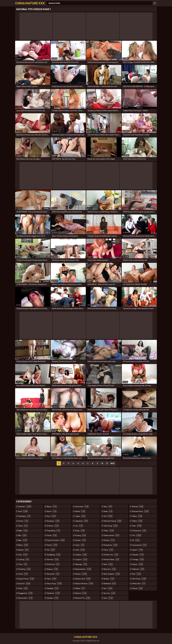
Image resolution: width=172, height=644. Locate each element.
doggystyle (25, 593)
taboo (137, 516)
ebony (52, 506)
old (108, 516)
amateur (25, 506)
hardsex (53, 598)
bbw (23, 540)
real (108, 564)
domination (26, 598)
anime (23, 521)
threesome (139, 531)
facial (52, 535)
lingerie (81, 559)
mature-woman (84, 583)
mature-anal (83, 579)
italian (80, 511)
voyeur (138, 564)
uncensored (139, 545)
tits (137, 535)
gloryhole (53, 574)
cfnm (23, 564)
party (109, 550)
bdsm (23, 545)
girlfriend (53, 564)
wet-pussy (139, 579)
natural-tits (83, 598)
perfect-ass (111, 555)
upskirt (138, 550)
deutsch (24, 583)
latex (80, 545)
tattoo (137, 521)
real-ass (110, 569)
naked (80, 588)
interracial (82, 506)
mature (81, 574)
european (53, 521)
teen (137, 526)
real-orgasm (112, 574)
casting (24, 559)
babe (23, 531)
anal (23, 511)
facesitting (54, 531)
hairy (52, 579)
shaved (138, 506)
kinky (80, 531)
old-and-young (113, 521)
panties (109, 540)
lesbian (81, 555)
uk (136, 540)
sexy (108, 598)
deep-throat (26, 579)
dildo (23, 588)
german (53, 559)
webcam (138, 569)
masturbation (83, 569)
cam (23, 555)
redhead (110, 583)
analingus (25, 516)
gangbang (54, 555)
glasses (52, 569)
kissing (81, 535)
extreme (53, 526)
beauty (23, 550)
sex (108, 588)
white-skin (139, 583)
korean (81, 540)
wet (137, 574)
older (109, 531)
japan (80, 516)
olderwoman (112, 535)
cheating (25, 569)
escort (52, 511)
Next (113, 463)
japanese (82, 521)
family (52, 545)
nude (108, 511)
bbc (22, 535)
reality (109, 579)
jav (79, 526)
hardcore (53, 593)
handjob (53, 588)
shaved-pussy (140, 511)
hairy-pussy (54, 583)
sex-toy (110, 593)
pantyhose (111, 545)
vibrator (138, 555)
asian (23, 526)
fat (51, 550)
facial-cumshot (56, 540)
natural (81, 593)
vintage (138, 559)
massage (81, 564)
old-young (111, 526)
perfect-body (112, 559)
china (23, 574)
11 (107, 463)
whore (137, 588)
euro (51, 516)
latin (80, 550)
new (108, 506)
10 (102, 463)
